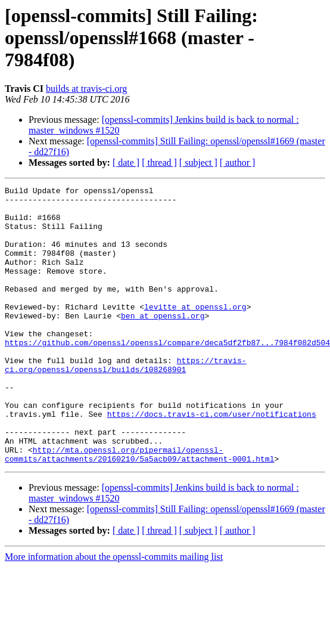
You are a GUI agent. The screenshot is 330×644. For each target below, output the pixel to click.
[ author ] (238, 162)
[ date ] (126, 162)
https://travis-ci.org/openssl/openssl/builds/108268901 (126, 401)
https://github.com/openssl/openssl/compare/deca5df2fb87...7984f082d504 (167, 374)
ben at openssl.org (163, 342)
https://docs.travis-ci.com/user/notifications (212, 460)
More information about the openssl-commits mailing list (114, 612)
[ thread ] (159, 162)
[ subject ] (198, 162)
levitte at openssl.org (195, 332)
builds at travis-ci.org (86, 89)
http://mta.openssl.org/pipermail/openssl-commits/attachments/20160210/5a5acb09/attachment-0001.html (139, 509)
